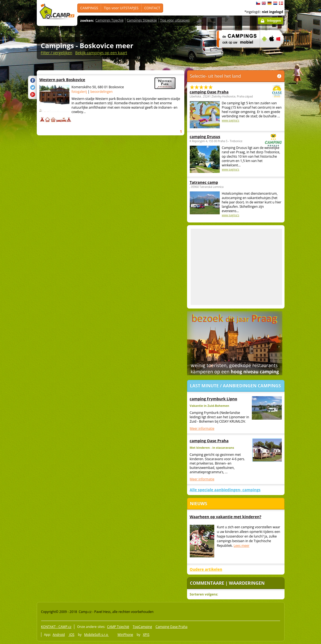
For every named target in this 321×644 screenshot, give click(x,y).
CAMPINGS (89, 8)
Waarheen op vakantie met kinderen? (226, 517)
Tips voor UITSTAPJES (121, 8)
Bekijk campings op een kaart (101, 53)
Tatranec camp (204, 182)
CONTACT (152, 8)
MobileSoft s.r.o (97, 635)
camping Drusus (221, 137)
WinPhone (125, 635)
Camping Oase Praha (171, 627)
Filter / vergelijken (57, 53)
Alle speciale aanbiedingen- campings (225, 490)
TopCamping (142, 627)
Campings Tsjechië (109, 20)
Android (59, 635)
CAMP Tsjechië (118, 627)
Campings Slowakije (142, 20)
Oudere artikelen (206, 569)
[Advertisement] (236, 267)
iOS (71, 635)
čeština (258, 3)
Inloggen (274, 21)
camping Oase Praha (221, 92)
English (264, 3)
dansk (281, 3)
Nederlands (275, 3)
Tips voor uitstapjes (175, 20)
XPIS (146, 635)
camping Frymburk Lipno (214, 399)
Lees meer (241, 546)
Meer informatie (202, 428)
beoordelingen (102, 92)
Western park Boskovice (93, 80)
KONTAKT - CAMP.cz (56, 627)
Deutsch (270, 3)
